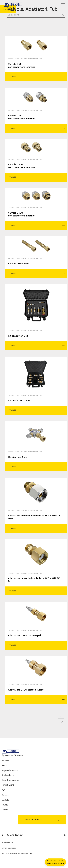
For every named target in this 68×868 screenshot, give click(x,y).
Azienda (5, 761)
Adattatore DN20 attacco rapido (26, 690)
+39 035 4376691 (12, 835)
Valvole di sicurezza (19, 264)
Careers (5, 795)
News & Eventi (8, 785)
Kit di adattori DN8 (18, 336)
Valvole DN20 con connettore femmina (22, 166)
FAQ (4, 790)
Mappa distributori (10, 770)
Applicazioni (8, 775)
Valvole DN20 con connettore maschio (21, 214)
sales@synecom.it (55, 864)
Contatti (5, 800)
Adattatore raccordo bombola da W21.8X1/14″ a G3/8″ (34, 517)
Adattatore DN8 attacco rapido (25, 635)
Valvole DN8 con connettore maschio (21, 117)
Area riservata (42, 820)
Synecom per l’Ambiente (13, 755)
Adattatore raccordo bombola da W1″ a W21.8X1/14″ (35, 580)
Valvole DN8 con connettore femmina (22, 66)
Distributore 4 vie (17, 457)
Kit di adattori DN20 (19, 400)
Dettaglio (36, 77)
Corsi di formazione (10, 780)
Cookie (5, 810)
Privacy (5, 805)
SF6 (4, 766)
